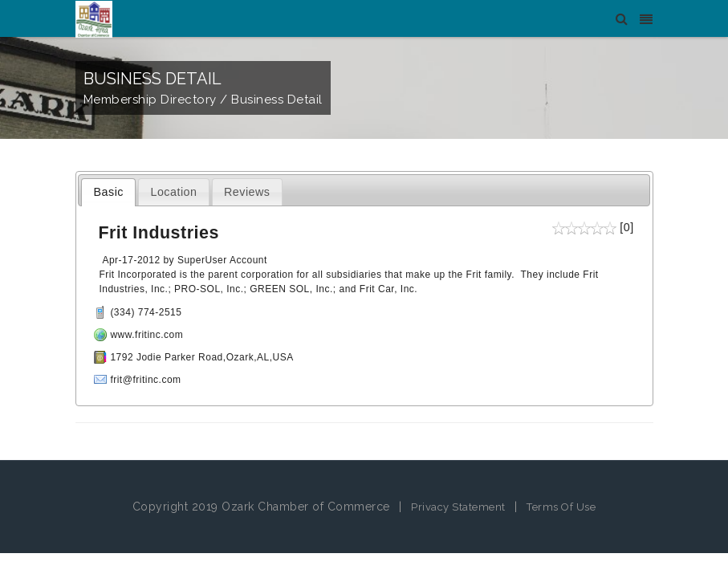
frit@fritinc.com (145, 380)
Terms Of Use (561, 507)
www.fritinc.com (146, 335)
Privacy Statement (458, 507)
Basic (109, 192)
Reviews (247, 192)
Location (173, 192)
